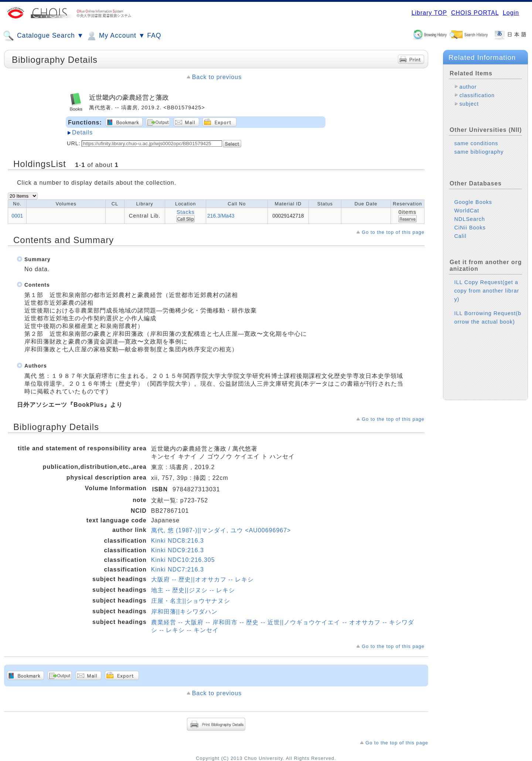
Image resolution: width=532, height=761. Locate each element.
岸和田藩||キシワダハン (184, 612)
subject (469, 104)
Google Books (473, 202)
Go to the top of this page (393, 232)
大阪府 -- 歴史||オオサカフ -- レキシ (202, 579)
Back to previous (217, 77)
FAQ (154, 35)
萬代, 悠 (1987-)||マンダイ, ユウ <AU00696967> (221, 530)
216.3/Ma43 (221, 216)
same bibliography (479, 152)
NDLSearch (469, 219)
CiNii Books (470, 228)
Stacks (186, 212)
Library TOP (429, 13)
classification (477, 95)
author (468, 87)
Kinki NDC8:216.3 (178, 541)
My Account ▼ (115, 36)
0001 (17, 216)
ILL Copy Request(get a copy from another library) (487, 291)
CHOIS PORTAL (475, 13)
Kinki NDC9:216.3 (178, 550)
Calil (460, 236)
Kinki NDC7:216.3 (178, 569)
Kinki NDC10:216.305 (183, 560)
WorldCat (467, 211)
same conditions (476, 143)
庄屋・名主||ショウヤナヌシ (191, 601)
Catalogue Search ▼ (43, 36)
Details (82, 132)
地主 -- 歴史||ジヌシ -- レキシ (193, 590)
